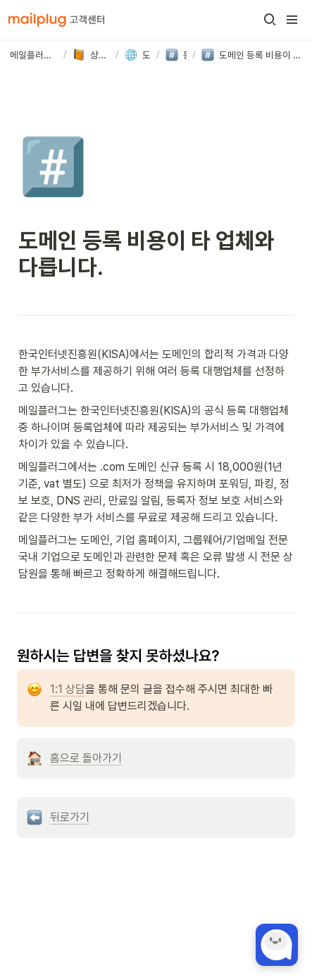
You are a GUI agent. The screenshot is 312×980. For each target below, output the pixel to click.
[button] (270, 20)
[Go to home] (56, 20)
